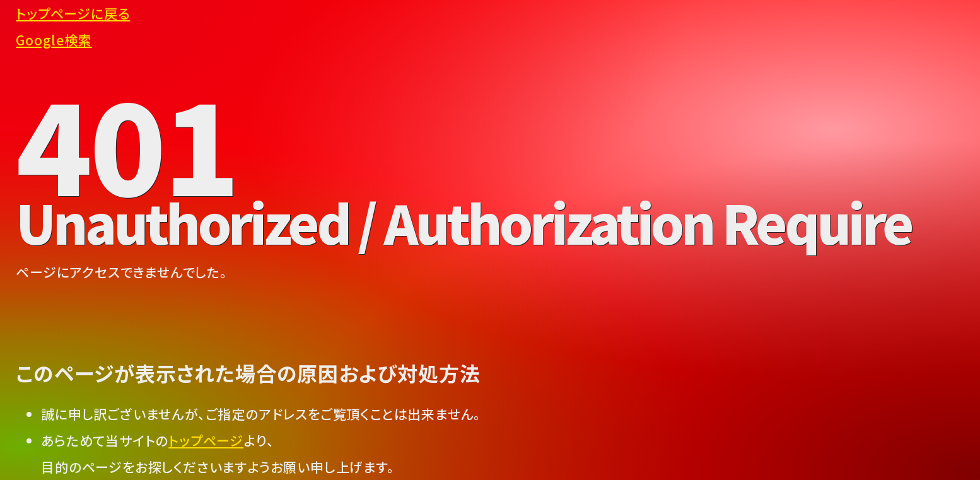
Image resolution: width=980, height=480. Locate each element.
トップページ (206, 440)
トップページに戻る (73, 13)
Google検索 (54, 40)
